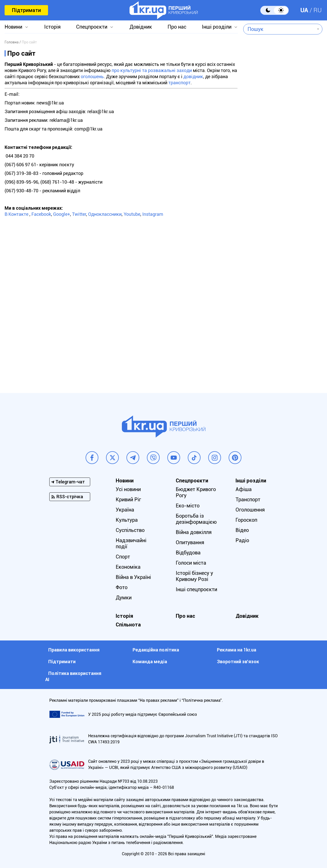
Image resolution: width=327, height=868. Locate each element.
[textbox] (279, 29)
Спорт (123, 557)
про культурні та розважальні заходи (152, 70)
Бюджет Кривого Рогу (196, 492)
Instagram (153, 214)
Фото (122, 587)
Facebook (41, 214)
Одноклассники (105, 214)
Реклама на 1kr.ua (237, 650)
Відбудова (188, 553)
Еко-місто (188, 506)
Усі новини (128, 489)
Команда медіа (150, 662)
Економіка (128, 567)
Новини (13, 27)
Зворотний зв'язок (238, 662)
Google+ (62, 214)
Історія (52, 27)
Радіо (242, 540)
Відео (242, 530)
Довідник (141, 27)
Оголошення (250, 510)
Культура (127, 520)
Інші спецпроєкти (196, 589)
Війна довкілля (194, 532)
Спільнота (128, 625)
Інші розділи (217, 27)
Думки (124, 598)
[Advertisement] (283, 175)
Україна (125, 510)
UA (304, 10)
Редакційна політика (156, 650)
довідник (193, 76)
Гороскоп (246, 520)
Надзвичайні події (131, 543)
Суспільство (130, 530)
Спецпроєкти (92, 27)
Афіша (244, 489)
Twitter (79, 214)
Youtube (132, 214)
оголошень (92, 76)
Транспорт (248, 500)
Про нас (177, 27)
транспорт (179, 83)
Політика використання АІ (73, 676)
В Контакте (16, 214)
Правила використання (74, 650)
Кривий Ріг (128, 500)
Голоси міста (191, 563)
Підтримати (26, 10)
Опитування (190, 542)
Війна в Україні (133, 577)
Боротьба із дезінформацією (196, 519)
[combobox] (279, 29)
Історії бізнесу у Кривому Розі (194, 576)
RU (318, 10)
